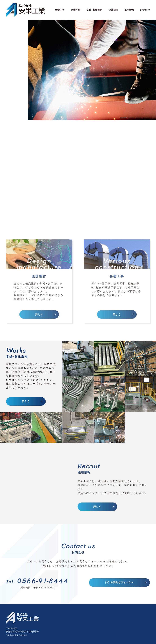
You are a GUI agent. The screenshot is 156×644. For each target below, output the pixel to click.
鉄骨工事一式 (83, 636)
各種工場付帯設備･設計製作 (91, 620)
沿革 (119, 624)
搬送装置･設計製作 (86, 624)
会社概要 (121, 620)
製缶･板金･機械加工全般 (89, 628)
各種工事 (60, 624)
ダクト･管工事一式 (86, 632)
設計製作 (60, 620)
